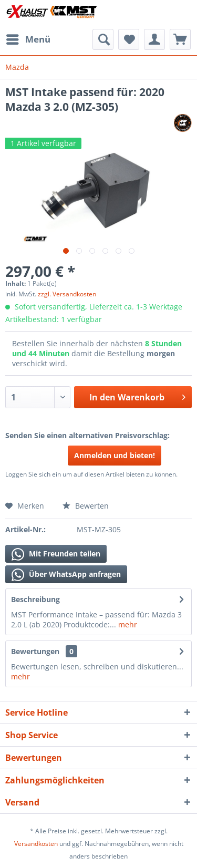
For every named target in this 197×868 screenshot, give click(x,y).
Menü (28, 38)
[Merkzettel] (129, 39)
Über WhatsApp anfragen (66, 575)
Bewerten (86, 506)
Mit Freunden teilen (56, 554)
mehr (127, 624)
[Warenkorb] (180, 39)
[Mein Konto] (154, 39)
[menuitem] (28, 39)
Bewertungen (35, 651)
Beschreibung (35, 599)
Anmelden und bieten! (115, 455)
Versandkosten (36, 844)
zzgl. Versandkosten (67, 294)
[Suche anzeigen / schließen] (103, 39)
